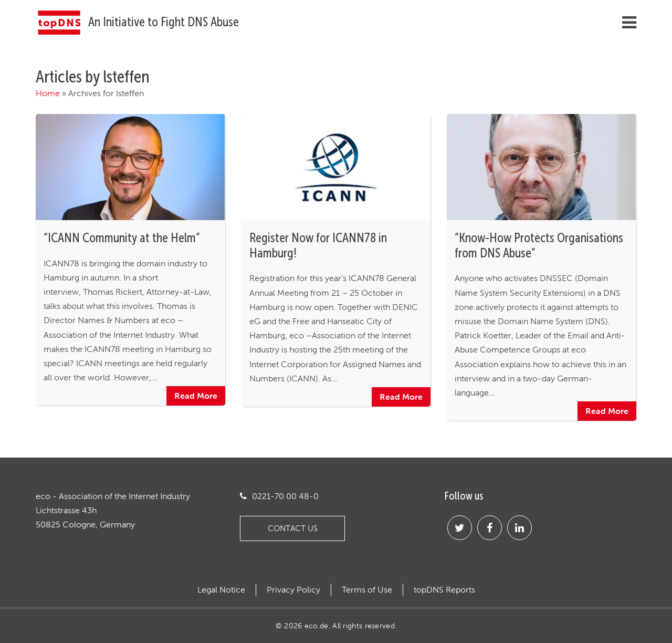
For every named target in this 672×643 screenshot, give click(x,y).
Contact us (293, 528)
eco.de (317, 626)
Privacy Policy (293, 590)
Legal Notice (221, 590)
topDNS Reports (444, 590)
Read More (196, 396)
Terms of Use (367, 590)
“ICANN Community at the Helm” (122, 238)
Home (48, 93)
